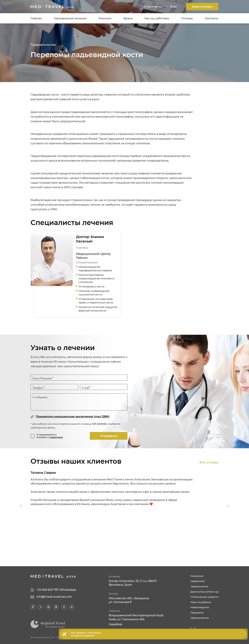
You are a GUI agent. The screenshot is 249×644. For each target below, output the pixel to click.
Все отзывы (209, 462)
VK (72, 607)
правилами (56, 437)
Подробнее (116, 624)
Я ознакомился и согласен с (50, 436)
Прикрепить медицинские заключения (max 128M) (73, 417)
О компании (153, 7)
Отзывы (187, 18)
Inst (49, 607)
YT (41, 607)
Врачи (128, 18)
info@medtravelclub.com (54, 597)
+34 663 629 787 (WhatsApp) (56, 590)
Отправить (109, 436)
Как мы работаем (157, 18)
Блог (174, 7)
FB (33, 607)
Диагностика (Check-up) (204, 592)
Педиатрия (197, 613)
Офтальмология (200, 618)
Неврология (198, 581)
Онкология (197, 576)
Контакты (212, 18)
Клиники (105, 18)
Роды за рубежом (201, 602)
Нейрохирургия (200, 607)
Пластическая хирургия (204, 597)
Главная (36, 18)
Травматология (43, 45)
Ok (64, 607)
